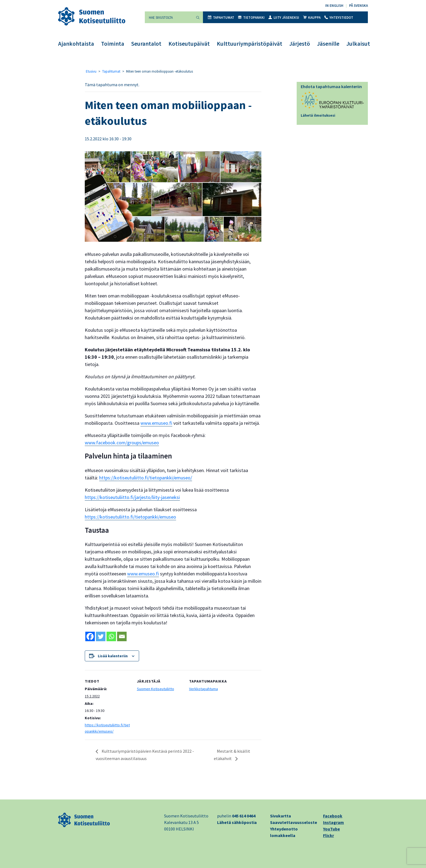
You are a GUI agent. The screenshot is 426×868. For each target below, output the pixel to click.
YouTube (331, 829)
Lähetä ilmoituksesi (318, 115)
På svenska (358, 6)
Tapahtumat (221, 18)
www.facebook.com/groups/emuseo (122, 443)
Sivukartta (281, 816)
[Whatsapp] (111, 636)
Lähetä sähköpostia (237, 822)
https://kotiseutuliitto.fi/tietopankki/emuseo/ (146, 478)
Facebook (333, 816)
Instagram (333, 822)
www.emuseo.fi (156, 423)
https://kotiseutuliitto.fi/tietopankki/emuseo (130, 517)
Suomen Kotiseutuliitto (156, 689)
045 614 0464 (244, 816)
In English (334, 6)
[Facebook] (90, 636)
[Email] (122, 636)
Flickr (328, 835)
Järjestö (300, 44)
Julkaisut (358, 44)
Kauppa (312, 18)
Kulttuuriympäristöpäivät (250, 44)
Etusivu (91, 71)
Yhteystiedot (339, 18)
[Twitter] (101, 636)
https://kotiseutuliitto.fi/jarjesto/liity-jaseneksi (132, 497)
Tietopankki (251, 18)
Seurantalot (146, 44)
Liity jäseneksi (284, 18)
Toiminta (113, 44)
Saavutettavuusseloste (294, 822)
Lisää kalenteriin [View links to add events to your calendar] (113, 656)
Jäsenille (328, 44)
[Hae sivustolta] (169, 17)
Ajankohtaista (76, 44)
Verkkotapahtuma (203, 689)
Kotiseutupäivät (189, 44)
